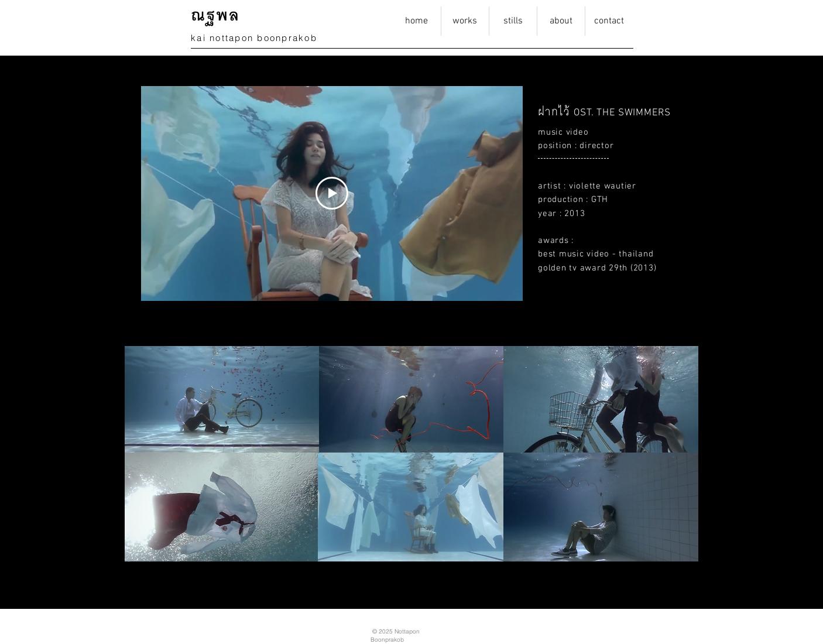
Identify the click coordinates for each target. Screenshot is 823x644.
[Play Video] (332, 193)
